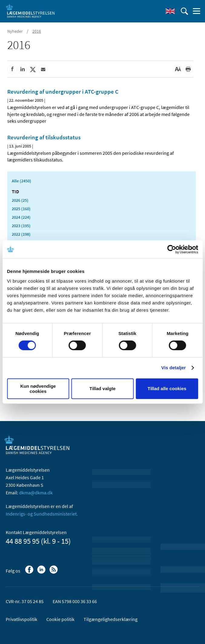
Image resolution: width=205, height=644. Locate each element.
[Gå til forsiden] (30, 11)
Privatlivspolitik (21, 619)
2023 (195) (21, 226)
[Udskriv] (188, 69)
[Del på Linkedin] (22, 69)
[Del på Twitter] (33, 69)
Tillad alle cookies (167, 388)
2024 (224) (21, 217)
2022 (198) (21, 234)
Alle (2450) (21, 181)
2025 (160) (21, 209)
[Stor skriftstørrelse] (178, 69)
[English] (170, 11)
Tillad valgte (102, 388)
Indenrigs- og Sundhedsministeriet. (42, 514)
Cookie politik (60, 619)
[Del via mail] (43, 69)
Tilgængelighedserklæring (111, 619)
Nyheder (15, 31)
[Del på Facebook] (12, 69)
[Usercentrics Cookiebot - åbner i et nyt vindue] (172, 249)
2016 (37, 31)
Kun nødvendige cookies (38, 389)
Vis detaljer (174, 368)
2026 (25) (20, 200)
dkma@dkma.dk (36, 493)
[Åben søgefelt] (184, 11)
